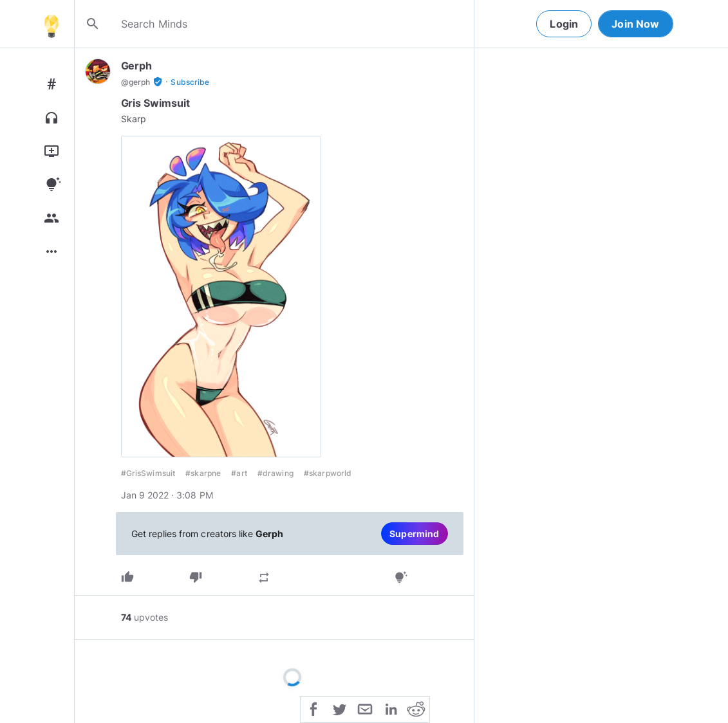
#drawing (275, 473)
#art (239, 473)
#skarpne (203, 473)
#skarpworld (328, 473)
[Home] (51, 24)
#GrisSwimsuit (148, 473)
